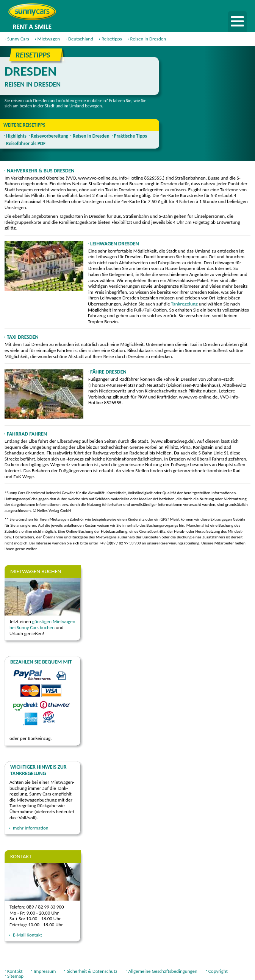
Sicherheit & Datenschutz (92, 971)
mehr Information (31, 828)
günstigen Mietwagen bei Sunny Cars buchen (42, 624)
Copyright (218, 971)
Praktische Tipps (131, 136)
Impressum (45, 971)
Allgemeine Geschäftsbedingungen (163, 971)
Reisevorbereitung (50, 136)
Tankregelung (184, 304)
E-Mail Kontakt (27, 935)
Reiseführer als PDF (26, 143)
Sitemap (15, 976)
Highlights (16, 136)
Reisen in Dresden (91, 136)
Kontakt (15, 971)
